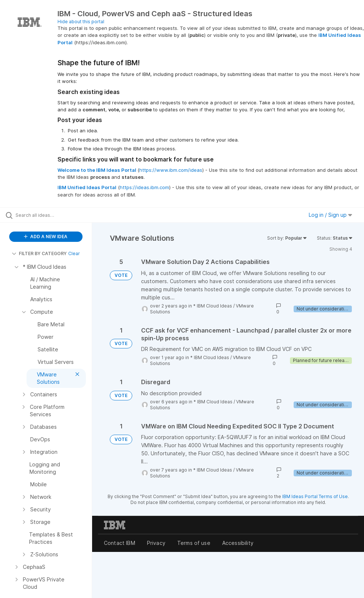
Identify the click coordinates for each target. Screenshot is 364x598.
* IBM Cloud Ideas (213, 306)
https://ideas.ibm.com (144, 187)
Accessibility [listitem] (238, 543)
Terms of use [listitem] (194, 543)
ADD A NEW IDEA (46, 237)
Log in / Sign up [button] (330, 215)
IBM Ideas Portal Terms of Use (315, 496)
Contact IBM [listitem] (120, 543)
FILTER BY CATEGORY (39, 253)
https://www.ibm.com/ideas (171, 170)
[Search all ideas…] (50, 215)
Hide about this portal (81, 22)
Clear (74, 253)
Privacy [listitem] (156, 543)
